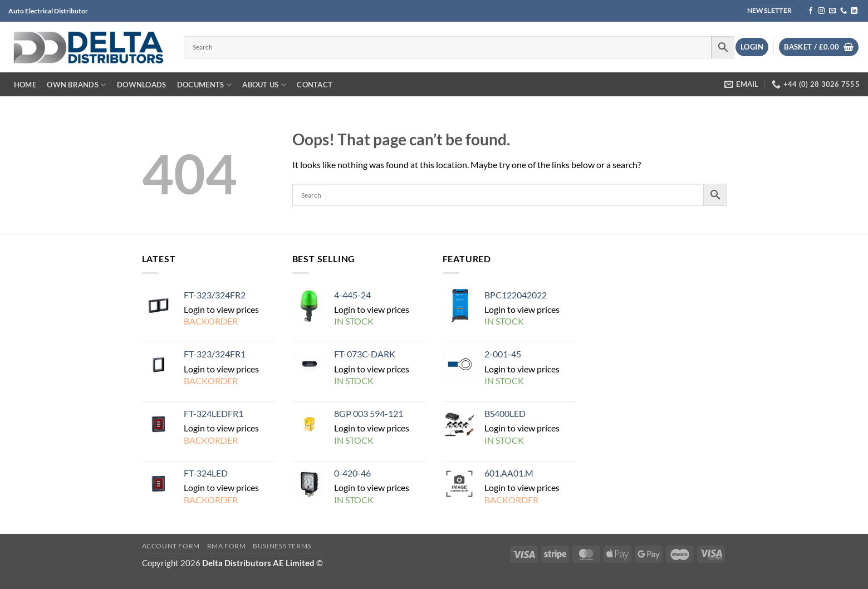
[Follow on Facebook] (811, 11)
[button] (752, 47)
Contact (315, 85)
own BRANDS (76, 85)
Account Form (171, 546)
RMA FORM (227, 546)
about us (264, 85)
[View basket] (819, 47)
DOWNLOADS (141, 85)
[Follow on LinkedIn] (854, 11)
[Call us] (844, 11)
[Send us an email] (832, 11)
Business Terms (282, 546)
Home (25, 85)
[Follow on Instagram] (821, 11)
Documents (204, 85)
